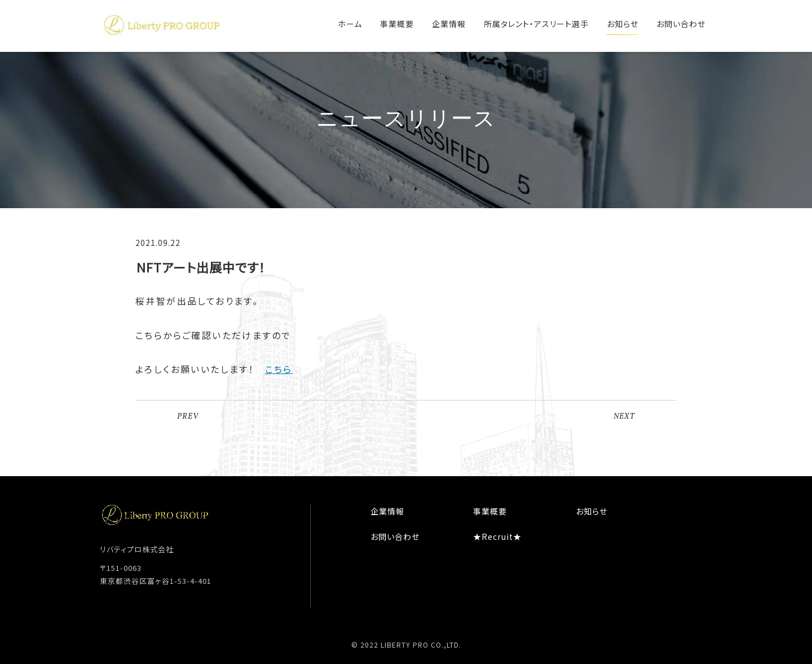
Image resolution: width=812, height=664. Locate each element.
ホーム (350, 24)
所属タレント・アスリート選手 (536, 24)
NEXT (624, 417)
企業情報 (449, 24)
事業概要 (397, 24)
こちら (279, 369)
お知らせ (623, 24)
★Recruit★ (497, 537)
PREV (188, 417)
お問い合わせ (681, 24)
